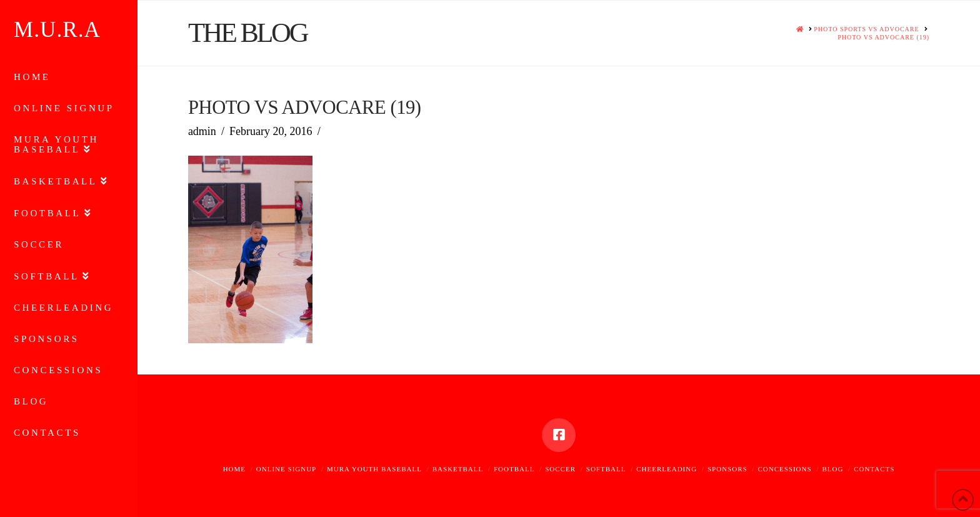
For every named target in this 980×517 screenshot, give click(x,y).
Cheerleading (667, 469)
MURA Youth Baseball (374, 469)
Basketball (458, 469)
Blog (832, 469)
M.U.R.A (57, 30)
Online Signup (286, 469)
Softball (606, 469)
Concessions (784, 469)
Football (514, 469)
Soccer (560, 469)
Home (234, 469)
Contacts (874, 469)
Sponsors (727, 469)
